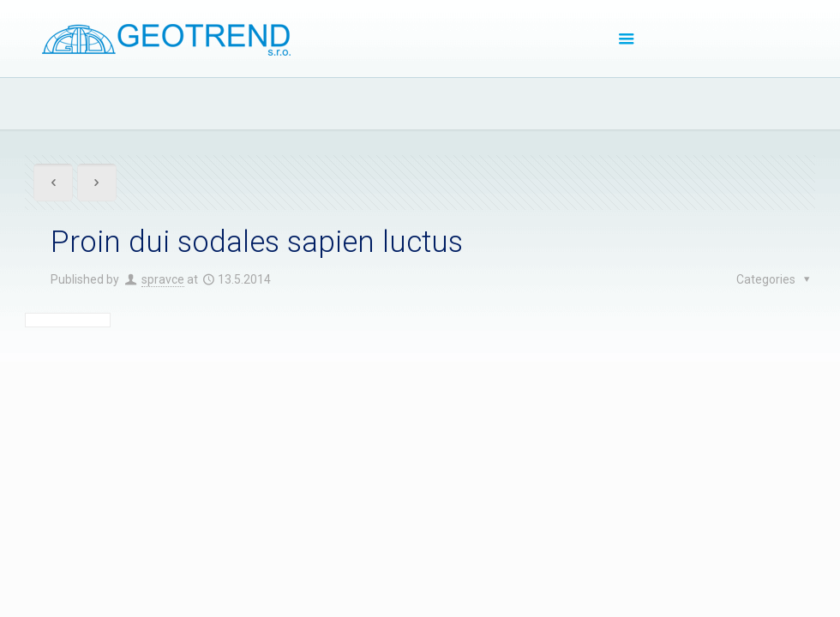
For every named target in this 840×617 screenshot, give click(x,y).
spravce (163, 279)
